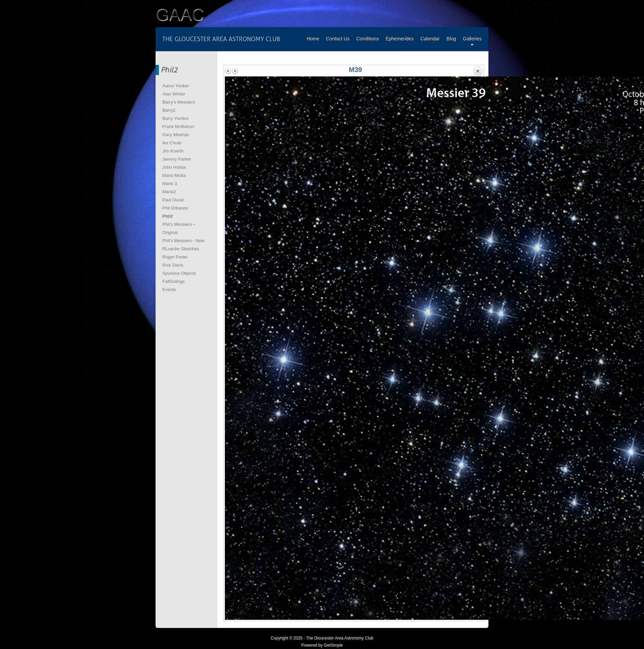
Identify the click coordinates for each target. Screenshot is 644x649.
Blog (451, 39)
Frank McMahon (178, 127)
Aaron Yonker (176, 86)
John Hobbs (174, 167)
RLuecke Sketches (181, 249)
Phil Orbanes (175, 208)
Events (169, 290)
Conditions (368, 39)
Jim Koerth (173, 151)
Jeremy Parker (177, 159)
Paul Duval (173, 200)
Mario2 (169, 192)
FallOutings (174, 281)
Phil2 (168, 216)
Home (313, 39)
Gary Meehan (176, 135)
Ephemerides (400, 39)
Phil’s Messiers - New (183, 241)
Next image (235, 71)
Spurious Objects (179, 273)
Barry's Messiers (179, 102)
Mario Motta (174, 175)
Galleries (472, 39)
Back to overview (478, 71)
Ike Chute (172, 143)
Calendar (430, 39)
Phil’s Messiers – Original (179, 228)
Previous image (228, 71)
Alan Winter (174, 94)
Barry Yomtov (175, 118)
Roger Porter (175, 257)
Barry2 (169, 110)
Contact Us (338, 39)
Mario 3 (170, 184)
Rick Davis (173, 265)
